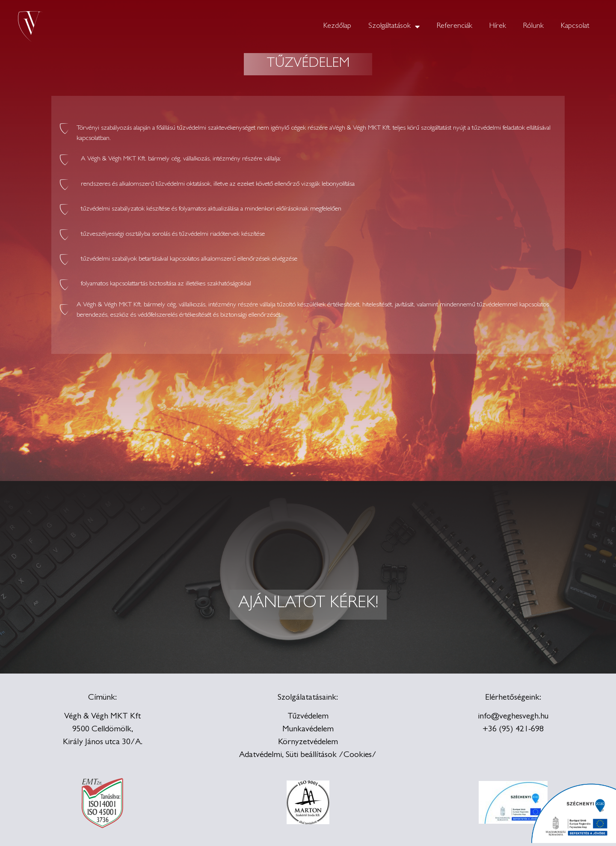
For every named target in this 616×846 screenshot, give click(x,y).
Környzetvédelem (308, 742)
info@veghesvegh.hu (513, 717)
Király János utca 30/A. (103, 742)
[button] (308, 605)
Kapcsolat (575, 27)
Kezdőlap (337, 27)
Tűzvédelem (308, 717)
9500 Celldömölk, (103, 730)
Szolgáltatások (394, 27)
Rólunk (533, 27)
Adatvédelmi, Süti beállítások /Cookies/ (308, 755)
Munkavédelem (308, 730)
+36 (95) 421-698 (513, 730)
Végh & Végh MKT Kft (102, 717)
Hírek (498, 27)
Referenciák (455, 27)
